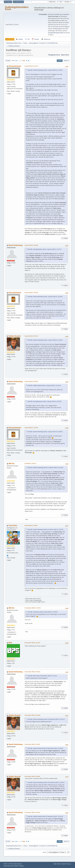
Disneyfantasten (15, 66)
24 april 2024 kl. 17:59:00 (31, 525)
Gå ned (8, 61)
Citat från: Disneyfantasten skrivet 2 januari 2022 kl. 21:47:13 (44, 249)
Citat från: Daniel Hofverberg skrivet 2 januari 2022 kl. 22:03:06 (45, 297)
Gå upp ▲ (69, 864)
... (20, 61)
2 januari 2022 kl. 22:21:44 (31, 336)
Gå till (44, 852)
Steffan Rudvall (14, 336)
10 (26, 61)
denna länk (58, 29)
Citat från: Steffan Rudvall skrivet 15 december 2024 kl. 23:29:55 (45, 816)
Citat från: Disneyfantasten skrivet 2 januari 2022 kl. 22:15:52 (44, 401)
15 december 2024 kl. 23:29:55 (32, 776)
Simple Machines (17, 864)
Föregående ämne (54, 55)
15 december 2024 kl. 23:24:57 (32, 744)
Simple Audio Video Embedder (11, 866)
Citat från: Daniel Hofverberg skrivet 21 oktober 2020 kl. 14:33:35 (45, 468)
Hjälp (55, 864)
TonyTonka (13, 526)
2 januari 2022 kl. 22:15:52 (31, 293)
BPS (10, 643)
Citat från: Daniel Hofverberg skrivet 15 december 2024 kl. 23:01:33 (46, 719)
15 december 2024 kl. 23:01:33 (32, 672)
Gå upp (8, 841)
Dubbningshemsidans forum (17, 8)
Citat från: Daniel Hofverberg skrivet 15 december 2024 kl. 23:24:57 (46, 783)
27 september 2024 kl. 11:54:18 (33, 608)
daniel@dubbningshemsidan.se (57, 33)
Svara (60, 61)
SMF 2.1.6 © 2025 (8, 864)
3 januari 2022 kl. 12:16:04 (31, 428)
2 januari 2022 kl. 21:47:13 (31, 66)
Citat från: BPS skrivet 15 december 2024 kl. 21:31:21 (42, 676)
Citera (64, 238)
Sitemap (22, 866)
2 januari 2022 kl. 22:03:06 (31, 245)
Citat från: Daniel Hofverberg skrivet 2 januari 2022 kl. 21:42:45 (45, 70)
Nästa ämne (65, 55)
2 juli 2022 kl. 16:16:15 (30, 463)
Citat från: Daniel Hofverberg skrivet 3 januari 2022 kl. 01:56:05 (45, 432)
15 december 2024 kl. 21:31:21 (32, 643)
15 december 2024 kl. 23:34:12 (32, 812)
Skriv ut (66, 61)
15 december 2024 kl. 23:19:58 (32, 715)
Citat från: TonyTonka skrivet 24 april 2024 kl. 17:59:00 (42, 612)
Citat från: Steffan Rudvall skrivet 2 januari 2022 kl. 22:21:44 (44, 386)
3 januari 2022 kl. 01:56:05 (31, 381)
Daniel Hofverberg (16, 245)
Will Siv (12, 464)
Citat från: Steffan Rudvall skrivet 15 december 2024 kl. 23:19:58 (45, 748)
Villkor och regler (61, 864)
